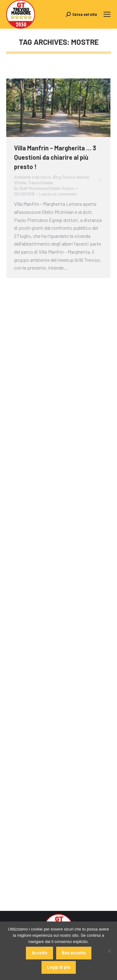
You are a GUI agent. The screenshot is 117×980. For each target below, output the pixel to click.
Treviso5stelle (41, 183)
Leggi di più (59, 967)
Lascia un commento (58, 194)
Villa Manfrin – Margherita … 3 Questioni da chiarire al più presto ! (55, 157)
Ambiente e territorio (33, 177)
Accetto (39, 953)
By (44, 188)
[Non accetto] (109, 951)
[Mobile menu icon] (107, 14)
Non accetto (74, 953)
